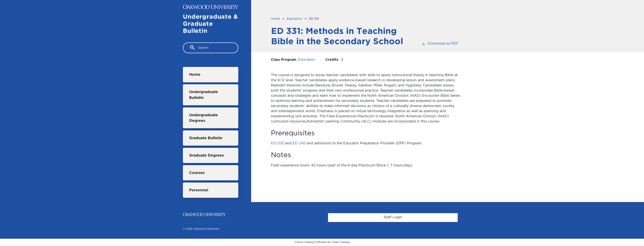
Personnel (199, 190)
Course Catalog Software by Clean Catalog (322, 242)
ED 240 (299, 143)
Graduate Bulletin (206, 138)
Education (294, 19)
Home (195, 75)
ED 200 (277, 143)
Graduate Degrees (207, 155)
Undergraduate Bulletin (204, 95)
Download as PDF (440, 43)
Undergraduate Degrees (204, 118)
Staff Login (393, 217)
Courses (197, 173)
